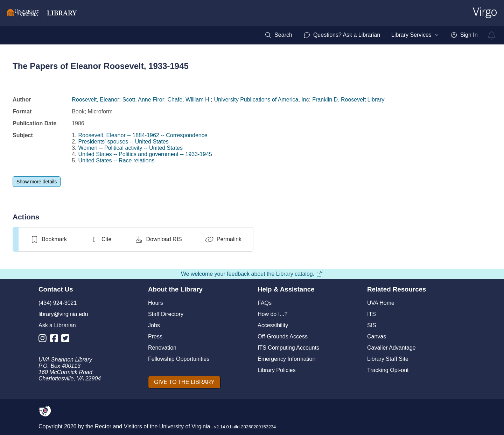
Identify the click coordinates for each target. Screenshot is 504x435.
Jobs (154, 325)
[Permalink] (223, 239)
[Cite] (101, 239)
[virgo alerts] (492, 35)
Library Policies (276, 370)
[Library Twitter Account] (67, 340)
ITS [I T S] (372, 314)
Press (155, 336)
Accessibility (273, 325)
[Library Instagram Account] (44, 340)
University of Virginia (185, 426)
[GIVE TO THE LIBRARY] (184, 382)
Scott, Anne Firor (143, 100)
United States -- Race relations (117, 160)
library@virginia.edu (63, 314)
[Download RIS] (158, 239)
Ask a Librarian (57, 325)
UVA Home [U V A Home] (381, 303)
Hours (156, 303)
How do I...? (272, 314)
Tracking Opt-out (388, 370)
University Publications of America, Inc (261, 100)
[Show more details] (37, 182)
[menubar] (371, 35)
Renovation (162, 348)
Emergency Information (286, 359)
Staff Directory (166, 314)
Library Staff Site (388, 359)
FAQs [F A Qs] (265, 303)
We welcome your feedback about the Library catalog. (252, 274)
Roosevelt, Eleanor (95, 100)
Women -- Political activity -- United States (131, 148)
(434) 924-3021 (58, 303)
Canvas (377, 336)
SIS (372, 325)
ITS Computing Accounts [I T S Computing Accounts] (288, 348)
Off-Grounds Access (283, 336)
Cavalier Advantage (391, 348)
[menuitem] (278, 35)
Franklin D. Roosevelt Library (348, 100)
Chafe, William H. (189, 100)
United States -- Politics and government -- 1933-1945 (145, 154)
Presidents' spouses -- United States (124, 142)
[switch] (48, 239)
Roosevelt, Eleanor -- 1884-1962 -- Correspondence (143, 135)
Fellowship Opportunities (179, 359)
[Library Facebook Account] (56, 340)
